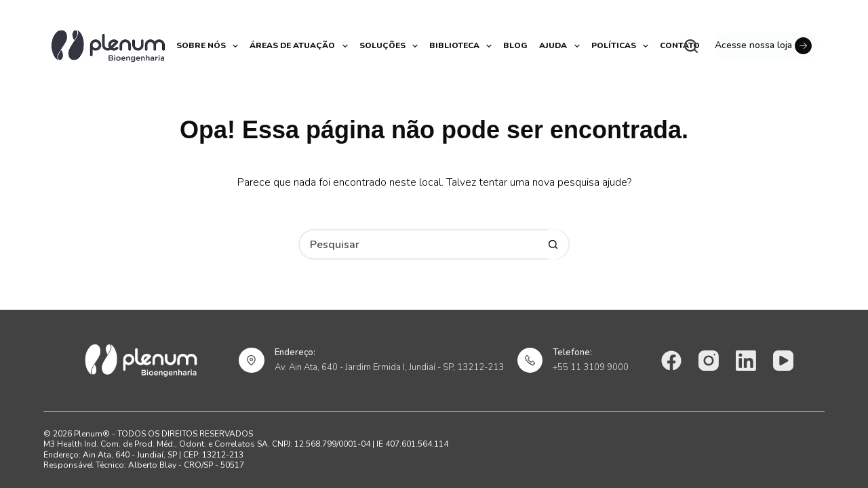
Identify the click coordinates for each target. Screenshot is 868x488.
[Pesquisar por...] (419, 244)
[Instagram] (709, 361)
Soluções (390, 46)
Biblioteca (461, 46)
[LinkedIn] (746, 361)
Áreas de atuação (299, 46)
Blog (515, 45)
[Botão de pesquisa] (553, 244)
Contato (680, 45)
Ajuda (560, 46)
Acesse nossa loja (763, 46)
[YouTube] (783, 361)
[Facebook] (671, 361)
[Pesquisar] (691, 46)
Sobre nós (208, 46)
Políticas (621, 46)
